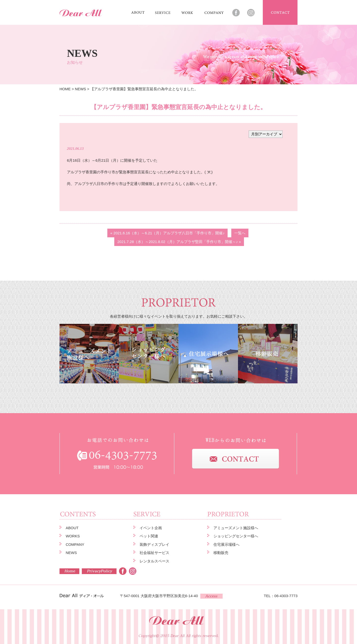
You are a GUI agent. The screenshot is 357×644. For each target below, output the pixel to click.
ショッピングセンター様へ (236, 536)
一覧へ (240, 233)
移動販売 (221, 553)
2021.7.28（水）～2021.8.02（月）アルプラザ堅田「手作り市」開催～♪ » (179, 242)
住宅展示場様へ (226, 544)
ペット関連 (149, 536)
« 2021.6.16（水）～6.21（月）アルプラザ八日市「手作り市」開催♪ (167, 233)
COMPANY (75, 544)
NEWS (80, 89)
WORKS (73, 536)
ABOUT (72, 528)
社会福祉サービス (154, 553)
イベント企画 (151, 528)
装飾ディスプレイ (154, 544)
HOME (65, 89)
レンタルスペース (154, 561)
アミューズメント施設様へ (236, 528)
